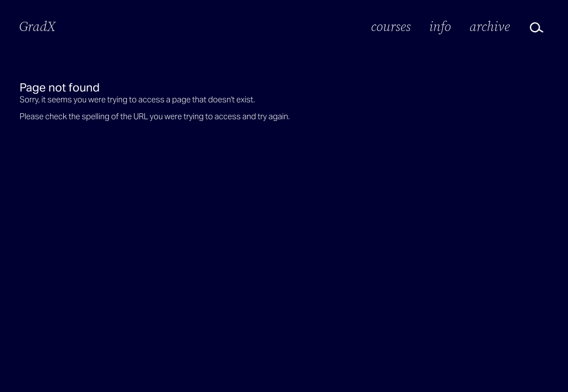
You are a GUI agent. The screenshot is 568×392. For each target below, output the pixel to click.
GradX (37, 26)
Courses (391, 26)
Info (440, 26)
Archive (490, 26)
